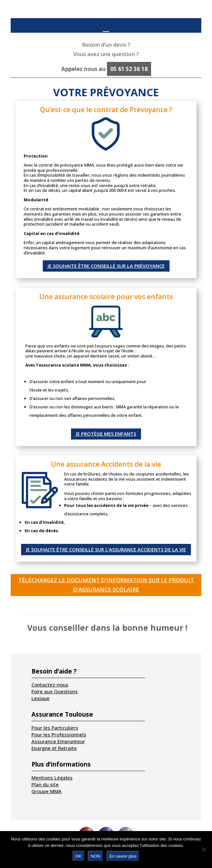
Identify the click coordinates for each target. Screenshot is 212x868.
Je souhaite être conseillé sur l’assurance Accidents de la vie (106, 549)
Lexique (41, 698)
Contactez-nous (50, 685)
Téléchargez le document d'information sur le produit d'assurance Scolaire (106, 585)
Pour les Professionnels (59, 734)
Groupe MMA (47, 791)
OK (79, 856)
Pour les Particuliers (55, 728)
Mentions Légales (52, 778)
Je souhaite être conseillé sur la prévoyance (106, 266)
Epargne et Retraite (54, 748)
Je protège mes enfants (106, 434)
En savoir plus (123, 856)
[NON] (204, 850)
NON (96, 856)
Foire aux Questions (55, 691)
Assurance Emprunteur (58, 741)
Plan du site (45, 784)
